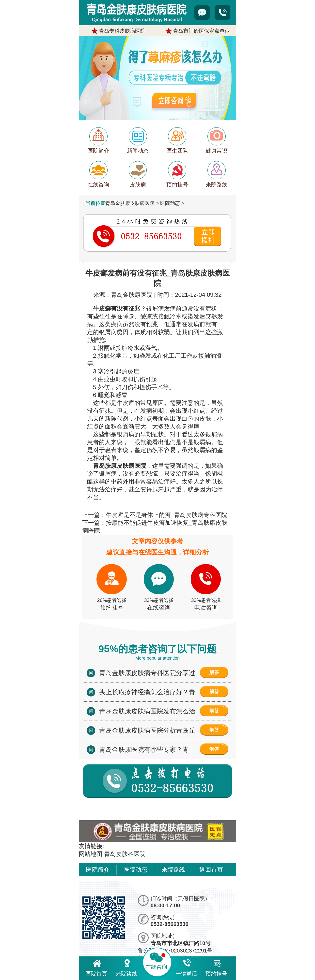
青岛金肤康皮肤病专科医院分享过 (147, 673)
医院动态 (170, 203)
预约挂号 (216, 967)
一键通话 (186, 967)
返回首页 (211, 870)
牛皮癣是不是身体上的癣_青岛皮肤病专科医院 (166, 515)
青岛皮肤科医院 (125, 854)
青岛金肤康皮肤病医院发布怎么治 (147, 711)
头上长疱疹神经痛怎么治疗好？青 (147, 692)
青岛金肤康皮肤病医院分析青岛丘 (147, 730)
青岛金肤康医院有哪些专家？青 (144, 750)
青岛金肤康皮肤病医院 (130, 203)
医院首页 (96, 967)
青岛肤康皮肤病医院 (120, 466)
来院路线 (173, 870)
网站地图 (91, 854)
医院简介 (98, 870)
